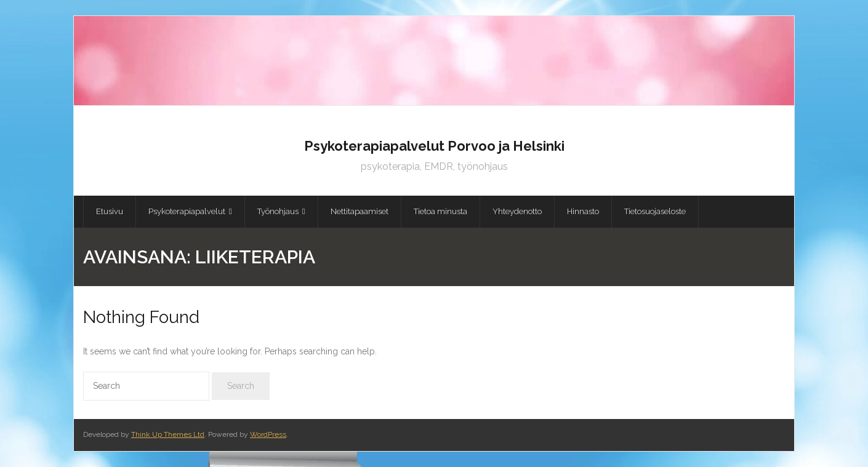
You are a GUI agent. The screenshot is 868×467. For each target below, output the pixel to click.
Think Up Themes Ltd (168, 434)
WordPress (268, 434)
